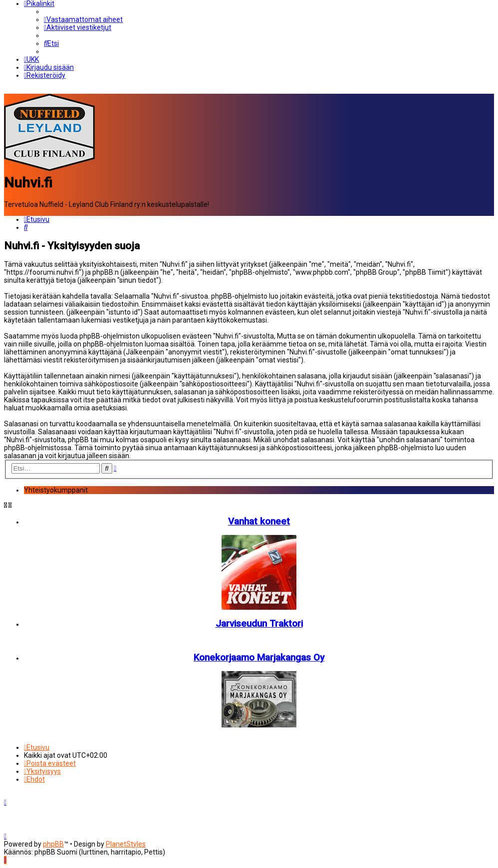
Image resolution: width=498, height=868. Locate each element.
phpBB (53, 844)
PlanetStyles (126, 844)
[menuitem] (83, 19)
